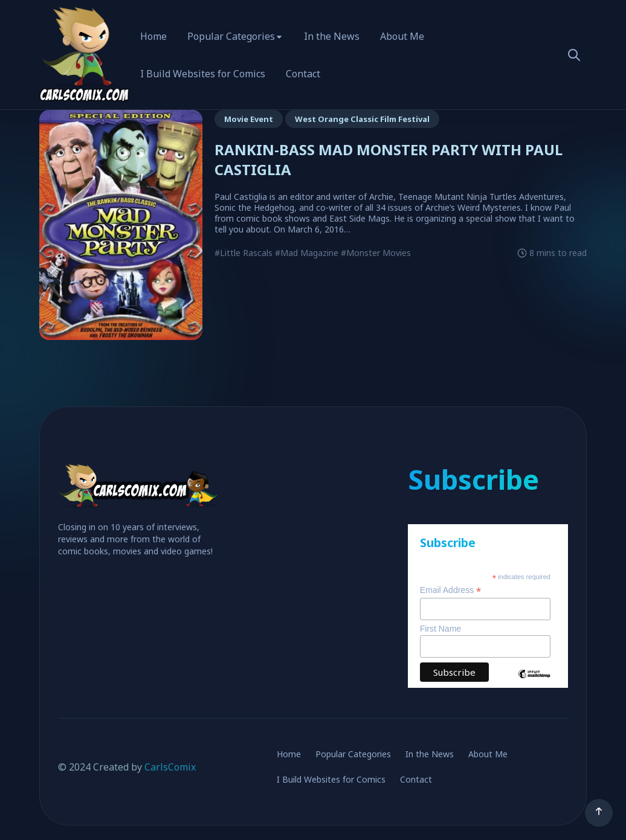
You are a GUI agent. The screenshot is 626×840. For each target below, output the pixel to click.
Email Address (451, 590)
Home (153, 36)
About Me (402, 36)
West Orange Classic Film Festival (362, 119)
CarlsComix (170, 767)
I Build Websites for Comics (203, 74)
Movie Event (249, 119)
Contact (303, 74)
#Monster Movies (376, 253)
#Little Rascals (244, 253)
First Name (440, 629)
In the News (332, 36)
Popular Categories (231, 36)
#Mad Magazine (307, 253)
